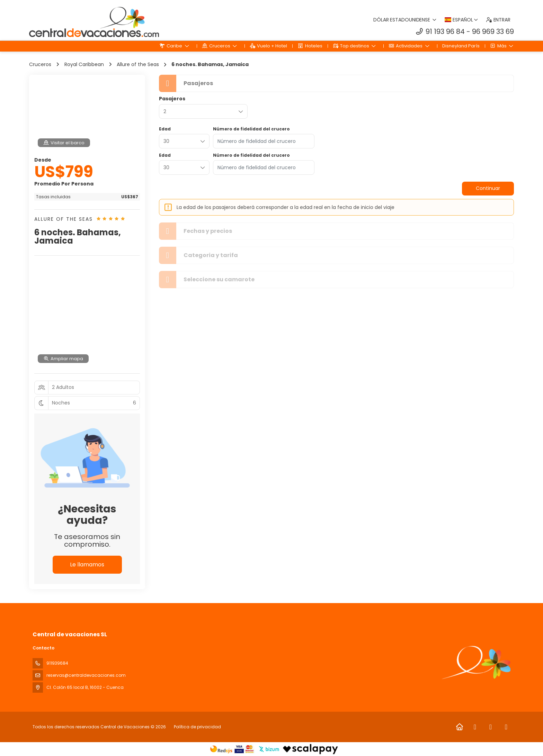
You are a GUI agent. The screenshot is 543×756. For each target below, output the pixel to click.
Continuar (488, 188)
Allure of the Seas (64, 219)
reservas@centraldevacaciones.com (86, 675)
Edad (165, 129)
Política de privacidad (197, 727)
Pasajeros (172, 99)
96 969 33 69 (493, 31)
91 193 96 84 (445, 31)
